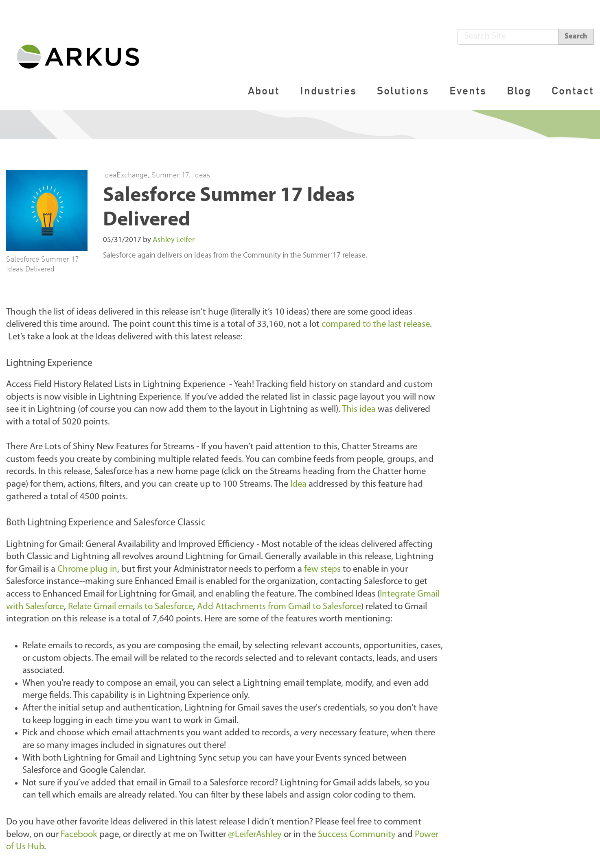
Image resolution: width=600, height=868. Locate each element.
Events (468, 91)
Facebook (79, 835)
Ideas (201, 175)
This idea (359, 410)
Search (576, 36)
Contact (573, 91)
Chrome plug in (87, 570)
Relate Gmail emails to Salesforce (130, 607)
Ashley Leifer (174, 240)
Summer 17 (170, 175)
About (264, 91)
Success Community (357, 835)
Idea (298, 484)
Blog (519, 91)
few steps (322, 570)
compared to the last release (376, 325)
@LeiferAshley (255, 835)
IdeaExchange (125, 175)
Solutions (403, 91)
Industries (328, 91)
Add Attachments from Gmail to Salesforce (279, 607)
